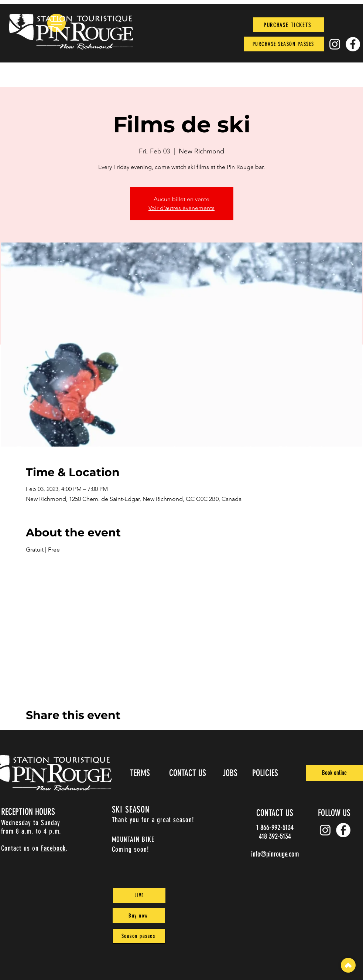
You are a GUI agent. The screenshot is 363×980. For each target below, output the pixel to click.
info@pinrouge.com (275, 854)
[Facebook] (353, 44)
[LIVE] (139, 895)
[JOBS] (231, 773)
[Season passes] (139, 936)
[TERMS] (141, 773)
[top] (348, 965)
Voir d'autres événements (181, 208)
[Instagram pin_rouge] (335, 44)
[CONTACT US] (188, 773)
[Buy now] (139, 916)
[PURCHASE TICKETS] (288, 25)
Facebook (54, 848)
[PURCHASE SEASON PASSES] (284, 44)
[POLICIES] (266, 773)
